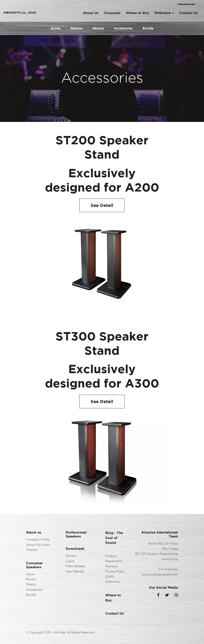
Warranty (112, 567)
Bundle (148, 28)
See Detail (102, 205)
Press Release (75, 566)
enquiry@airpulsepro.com (160, 575)
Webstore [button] (164, 13)
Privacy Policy (115, 572)
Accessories (123, 28)
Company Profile (38, 540)
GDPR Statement (113, 579)
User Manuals (75, 572)
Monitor (77, 28)
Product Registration (114, 559)
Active (56, 28)
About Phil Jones (38, 545)
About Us (91, 13)
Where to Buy (137, 13)
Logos (70, 561)
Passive (98, 28)
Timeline (32, 550)
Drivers (71, 556)
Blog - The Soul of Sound (114, 538)
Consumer (112, 13)
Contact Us (189, 13)
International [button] (186, 4)
